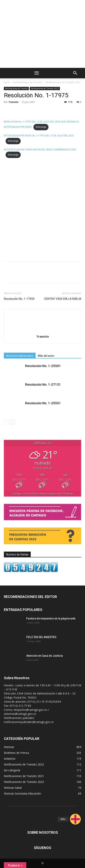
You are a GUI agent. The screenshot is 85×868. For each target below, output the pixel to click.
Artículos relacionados (20, 356)
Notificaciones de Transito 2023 (63, 82)
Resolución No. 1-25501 (43, 366)
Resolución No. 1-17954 (19, 299)
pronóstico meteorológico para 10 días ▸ (43, 494)
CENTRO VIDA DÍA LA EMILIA (63, 299)
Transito (13, 102)
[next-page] (12, 422)
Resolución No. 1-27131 (43, 384)
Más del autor (46, 356)
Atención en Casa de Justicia (45, 656)
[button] (75, 819)
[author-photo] (42, 316)
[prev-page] (6, 422)
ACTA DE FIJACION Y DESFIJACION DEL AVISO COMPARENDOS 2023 (40, 150)
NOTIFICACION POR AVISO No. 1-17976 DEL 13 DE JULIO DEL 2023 (39, 136)
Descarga (41, 127)
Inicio (7, 82)
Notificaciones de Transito (28, 82)
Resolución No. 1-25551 (43, 403)
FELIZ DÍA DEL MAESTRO (41, 637)
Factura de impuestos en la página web (51, 618)
